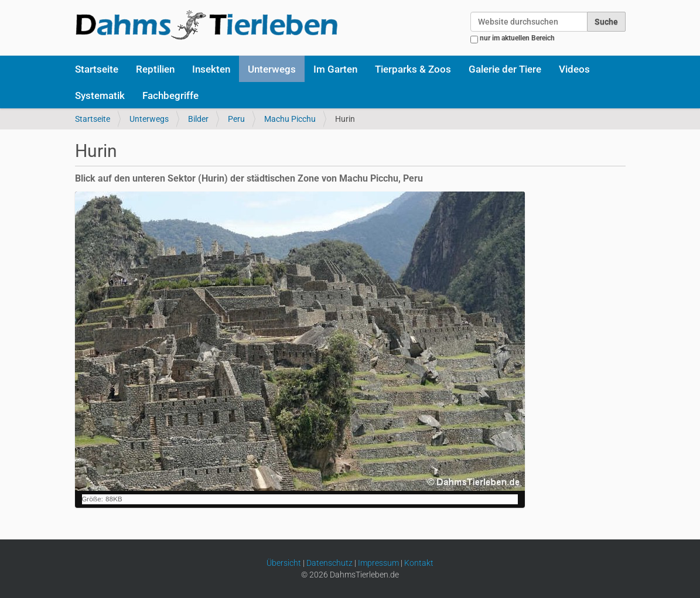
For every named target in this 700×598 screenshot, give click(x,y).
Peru (236, 119)
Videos (574, 69)
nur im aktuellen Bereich (517, 38)
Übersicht (284, 563)
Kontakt (419, 563)
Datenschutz (329, 563)
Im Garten (335, 69)
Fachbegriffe (170, 95)
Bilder (198, 119)
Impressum (378, 563)
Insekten (211, 69)
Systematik (100, 95)
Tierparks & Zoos (413, 69)
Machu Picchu (290, 119)
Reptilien (155, 69)
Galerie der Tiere (505, 69)
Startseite (97, 69)
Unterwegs (272, 69)
